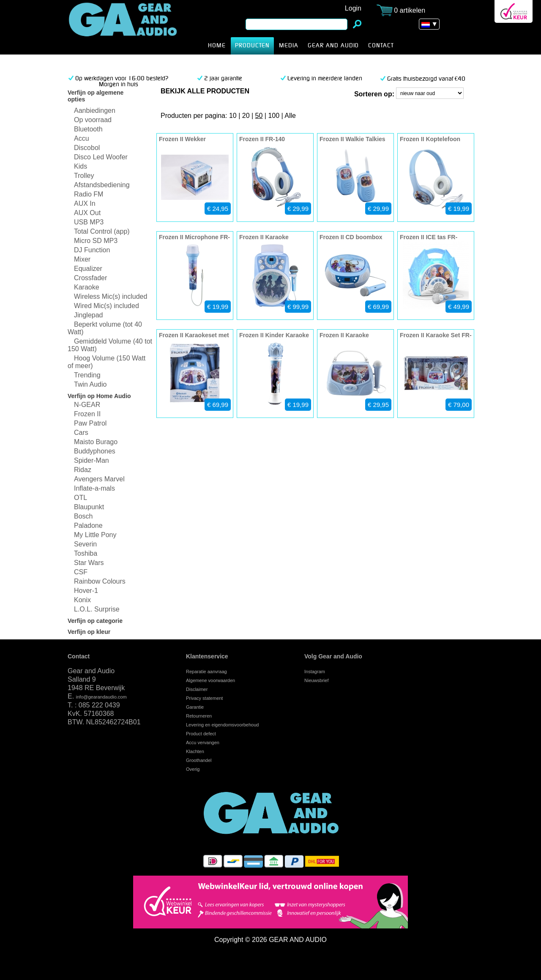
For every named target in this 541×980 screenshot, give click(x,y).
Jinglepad (89, 315)
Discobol (87, 148)
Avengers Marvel (99, 479)
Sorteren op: (374, 94)
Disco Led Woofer (101, 157)
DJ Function (92, 250)
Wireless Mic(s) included (111, 296)
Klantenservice (207, 656)
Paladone (88, 525)
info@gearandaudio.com (101, 697)
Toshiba (86, 553)
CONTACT (381, 46)
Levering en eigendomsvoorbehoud (222, 725)
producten (253, 46)
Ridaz (83, 470)
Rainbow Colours (100, 581)
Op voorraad (93, 120)
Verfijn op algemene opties (96, 96)
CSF (81, 572)
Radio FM (89, 194)
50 (259, 116)
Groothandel (199, 760)
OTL (81, 498)
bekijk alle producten (205, 91)
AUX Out (87, 213)
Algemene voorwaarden (210, 680)
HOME (217, 46)
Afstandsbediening (102, 185)
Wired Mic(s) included (107, 306)
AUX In (85, 203)
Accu (82, 138)
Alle (290, 116)
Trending (87, 375)
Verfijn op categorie (95, 621)
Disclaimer (197, 689)
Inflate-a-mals (94, 488)
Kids (81, 166)
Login (353, 8)
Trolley (84, 176)
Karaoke (87, 287)
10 (233, 116)
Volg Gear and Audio (333, 656)
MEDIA (289, 46)
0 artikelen (410, 10)
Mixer (82, 259)
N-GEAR (87, 405)
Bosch (83, 516)
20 (246, 116)
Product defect (201, 734)
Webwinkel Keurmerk (514, 11)
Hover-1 (86, 591)
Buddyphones (95, 451)
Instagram (315, 672)
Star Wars (89, 563)
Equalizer (88, 269)
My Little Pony (95, 535)
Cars (81, 433)
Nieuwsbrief (316, 680)
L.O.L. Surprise (97, 609)
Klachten (195, 751)
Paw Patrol (90, 423)
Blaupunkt (89, 507)
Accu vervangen (203, 743)
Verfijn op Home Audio (99, 396)
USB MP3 (89, 222)
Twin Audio (90, 384)
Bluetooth (88, 129)
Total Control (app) (102, 231)
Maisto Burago (96, 442)
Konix (82, 600)
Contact (79, 656)
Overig (193, 769)
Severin (85, 544)
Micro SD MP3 (96, 241)
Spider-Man (92, 460)
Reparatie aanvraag (206, 672)
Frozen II (136, 27)
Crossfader (90, 278)
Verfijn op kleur (89, 632)
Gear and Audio (333, 46)
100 (274, 116)
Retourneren (199, 716)
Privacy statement (204, 698)
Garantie (195, 707)
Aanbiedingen (95, 111)
